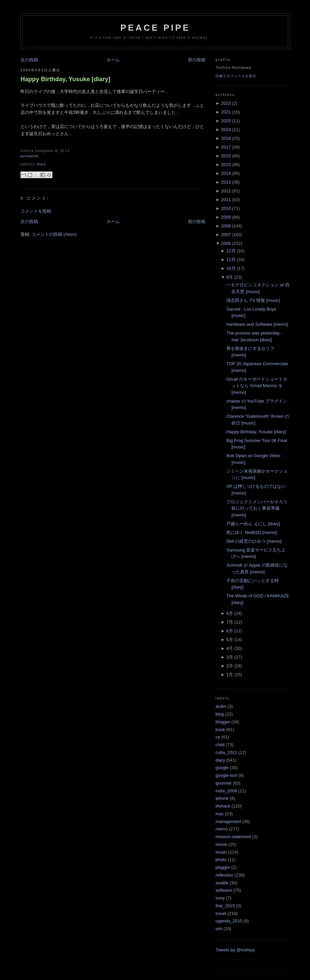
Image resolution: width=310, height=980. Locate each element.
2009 (226, 217)
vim (219, 929)
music (221, 852)
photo (221, 860)
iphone (222, 798)
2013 (226, 182)
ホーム (113, 60)
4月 (230, 648)
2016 (226, 156)
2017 (226, 147)
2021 (226, 112)
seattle (222, 883)
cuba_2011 (226, 752)
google (222, 768)
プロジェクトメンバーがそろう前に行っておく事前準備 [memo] (257, 508)
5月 (230, 640)
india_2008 (226, 791)
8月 (230, 613)
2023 (226, 103)
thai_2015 (225, 906)
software (224, 890)
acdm (221, 706)
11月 (231, 260)
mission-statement (233, 837)
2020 (226, 121)
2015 (226, 165)
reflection (224, 875)
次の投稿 (29, 60)
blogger (223, 722)
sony (220, 898)
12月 (231, 251)
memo (222, 829)
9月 (230, 277)
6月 (230, 631)
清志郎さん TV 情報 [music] (253, 300)
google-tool (226, 775)
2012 (226, 191)
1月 (230, 675)
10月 (231, 268)
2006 (226, 243)
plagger (223, 867)
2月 (230, 666)
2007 (226, 235)
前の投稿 (197, 60)
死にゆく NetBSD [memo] (251, 532)
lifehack (223, 806)
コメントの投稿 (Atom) (54, 234)
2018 (226, 138)
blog (220, 714)
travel (221, 913)
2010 (226, 208)
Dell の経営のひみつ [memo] (254, 541)
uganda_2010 (229, 921)
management (228, 821)
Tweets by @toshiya (235, 950)
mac (220, 814)
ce (218, 737)
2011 (226, 200)
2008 (226, 226)
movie (221, 844)
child (220, 745)
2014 (226, 173)
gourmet (224, 783)
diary (42, 164)
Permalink (29, 156)
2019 (226, 130)
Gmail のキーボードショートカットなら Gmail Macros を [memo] (257, 386)
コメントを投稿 (36, 211)
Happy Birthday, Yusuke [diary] (65, 79)
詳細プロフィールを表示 (236, 76)
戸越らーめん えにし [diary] (253, 524)
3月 (230, 657)
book (220, 730)
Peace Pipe (155, 28)
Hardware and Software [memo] (257, 324)
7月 (230, 622)
